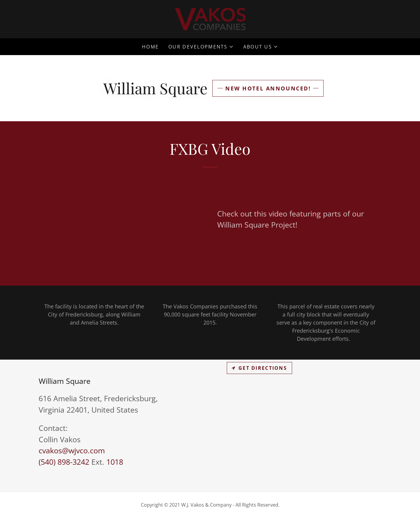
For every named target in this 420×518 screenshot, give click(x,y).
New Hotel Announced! (268, 88)
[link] (210, 19)
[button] (201, 47)
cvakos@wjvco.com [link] (72, 450)
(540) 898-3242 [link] (64, 462)
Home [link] (150, 47)
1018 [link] (115, 462)
